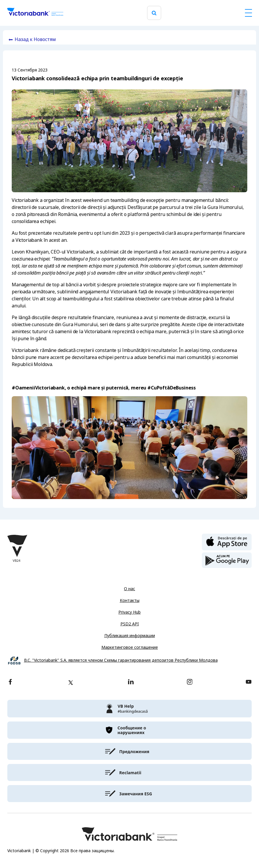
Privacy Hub (129, 612)
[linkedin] (131, 682)
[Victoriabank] (35, 13)
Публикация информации (130, 636)
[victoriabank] (129, 709)
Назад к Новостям (35, 39)
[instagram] (190, 682)
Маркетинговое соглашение (130, 647)
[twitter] (71, 683)
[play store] (227, 560)
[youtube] (249, 682)
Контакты (130, 600)
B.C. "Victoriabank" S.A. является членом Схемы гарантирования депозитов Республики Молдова (121, 660)
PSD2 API (130, 624)
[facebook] (10, 682)
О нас (129, 589)
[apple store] (227, 542)
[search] (154, 13)
